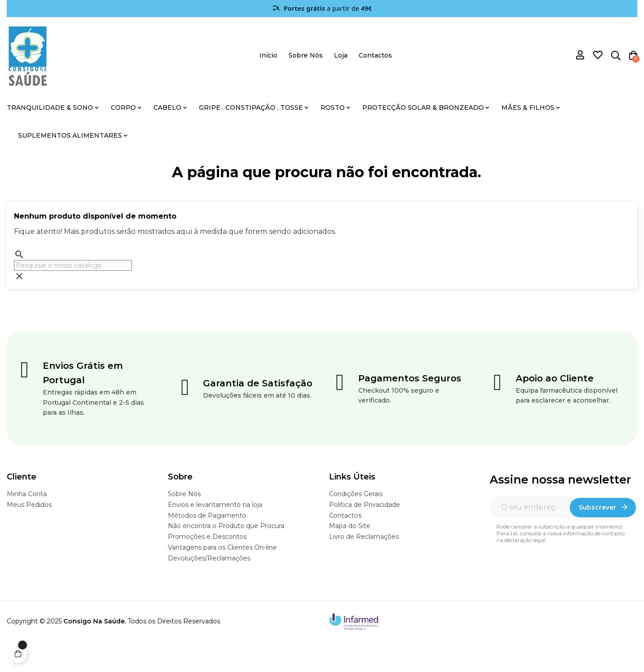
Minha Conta (27, 494)
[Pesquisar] (73, 265)
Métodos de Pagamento (207, 515)
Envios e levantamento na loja (215, 505)
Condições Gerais (356, 494)
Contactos (345, 515)
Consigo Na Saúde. (95, 621)
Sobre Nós (184, 494)
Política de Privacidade (365, 505)
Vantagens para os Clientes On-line (222, 547)
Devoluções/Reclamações (209, 558)
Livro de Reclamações (364, 537)
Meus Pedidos (29, 505)
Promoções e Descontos (207, 537)
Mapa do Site (350, 526)
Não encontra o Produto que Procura (226, 526)
